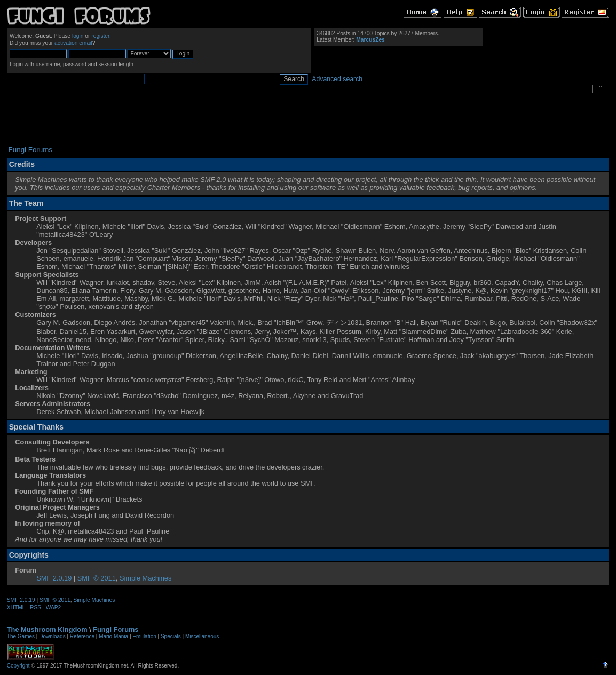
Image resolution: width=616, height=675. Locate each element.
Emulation (144, 636)
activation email (73, 43)
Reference (82, 636)
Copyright (18, 666)
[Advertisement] (308, 120)
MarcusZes (370, 40)
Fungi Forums (116, 629)
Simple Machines (145, 578)
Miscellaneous (202, 636)
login (78, 36)
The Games (21, 636)
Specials (171, 636)
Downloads (52, 636)
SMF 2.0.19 (54, 578)
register (100, 36)
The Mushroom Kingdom (47, 629)
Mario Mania (113, 636)
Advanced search (337, 79)
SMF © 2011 (97, 578)
